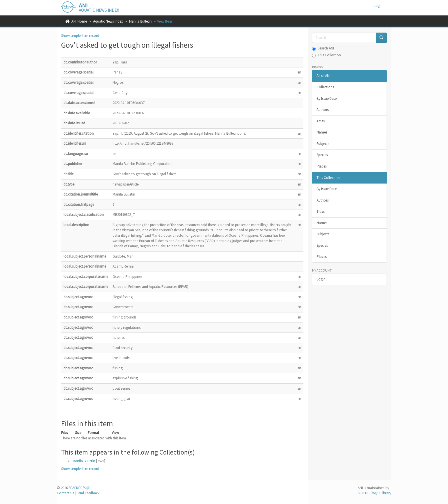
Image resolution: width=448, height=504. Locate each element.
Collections (325, 87)
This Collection (326, 55)
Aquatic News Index (108, 21)
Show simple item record (80, 36)
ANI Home (79, 21)
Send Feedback (88, 493)
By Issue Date (327, 98)
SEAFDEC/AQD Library (374, 493)
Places (322, 166)
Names (322, 132)
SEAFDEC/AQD (80, 488)
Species (322, 155)
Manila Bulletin (140, 21)
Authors (323, 110)
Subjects (323, 144)
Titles (321, 121)
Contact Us (65, 493)
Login (321, 279)
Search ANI (323, 48)
